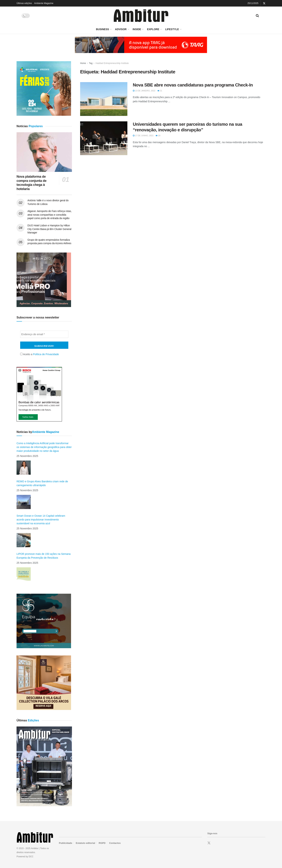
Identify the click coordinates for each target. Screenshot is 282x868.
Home (83, 63)
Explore (153, 29)
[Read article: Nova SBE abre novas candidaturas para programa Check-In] (104, 99)
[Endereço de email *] (44, 334)
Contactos (115, 843)
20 (158, 136)
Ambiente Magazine (44, 3)
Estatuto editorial (85, 843)
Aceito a (40, 354)
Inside (137, 29)
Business (102, 29)
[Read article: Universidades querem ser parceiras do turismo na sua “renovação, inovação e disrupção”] (104, 138)
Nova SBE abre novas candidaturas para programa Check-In (193, 85)
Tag (91, 63)
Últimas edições (24, 3)
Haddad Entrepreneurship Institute (112, 63)
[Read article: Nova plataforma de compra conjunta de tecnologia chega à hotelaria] (44, 152)
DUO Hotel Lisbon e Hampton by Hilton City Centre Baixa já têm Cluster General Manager (49, 229)
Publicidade (66, 843)
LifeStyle (172, 29)
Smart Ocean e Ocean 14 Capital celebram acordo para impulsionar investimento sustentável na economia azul (41, 520)
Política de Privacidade (46, 354)
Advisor (121, 29)
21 (160, 91)
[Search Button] (257, 16)
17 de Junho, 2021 (143, 136)
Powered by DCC (25, 857)
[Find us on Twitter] (209, 843)
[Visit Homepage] (141, 16)
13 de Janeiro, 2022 (144, 91)
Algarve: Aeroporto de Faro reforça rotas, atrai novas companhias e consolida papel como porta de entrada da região (50, 215)
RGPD (102, 843)
